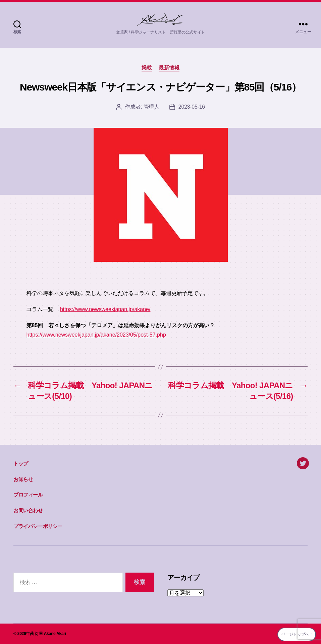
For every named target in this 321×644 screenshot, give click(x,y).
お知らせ (23, 479)
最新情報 (169, 68)
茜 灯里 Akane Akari (48, 634)
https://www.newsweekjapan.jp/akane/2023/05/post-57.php (96, 335)
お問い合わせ (28, 510)
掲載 (147, 68)
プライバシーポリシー (38, 526)
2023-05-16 (192, 107)
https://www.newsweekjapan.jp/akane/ (105, 309)
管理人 (151, 107)
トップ (21, 463)
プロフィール (28, 495)
